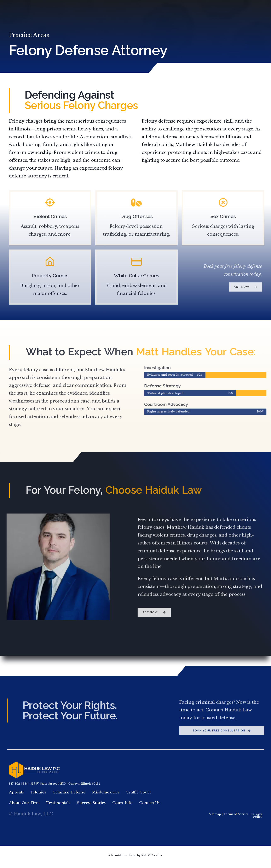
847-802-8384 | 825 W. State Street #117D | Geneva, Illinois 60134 (54, 784)
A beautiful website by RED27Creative (135, 858)
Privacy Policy (257, 819)
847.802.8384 (226, 9)
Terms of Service (236, 817)
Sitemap (215, 817)
